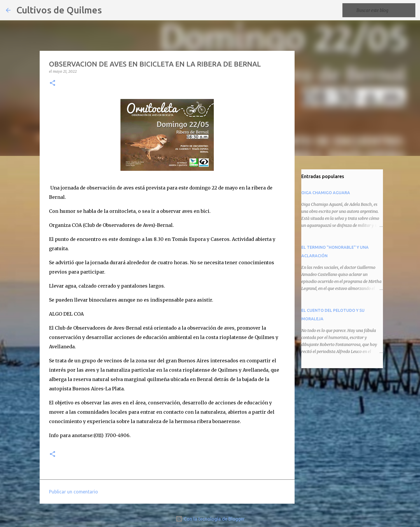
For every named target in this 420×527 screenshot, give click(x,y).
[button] (52, 83)
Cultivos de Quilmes (59, 10)
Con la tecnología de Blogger (210, 519)
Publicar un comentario (73, 492)
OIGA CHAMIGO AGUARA (326, 193)
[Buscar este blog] (385, 10)
